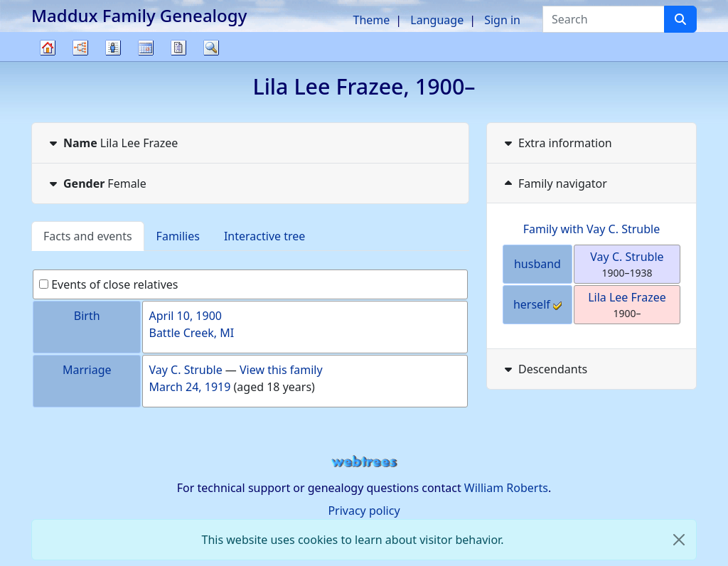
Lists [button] (113, 48)
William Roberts (506, 488)
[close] (679, 540)
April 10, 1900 (185, 316)
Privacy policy (364, 511)
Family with (592, 229)
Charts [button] (80, 48)
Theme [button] (372, 20)
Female (96, 183)
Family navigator (554, 183)
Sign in (502, 20)
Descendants (544, 369)
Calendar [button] (146, 48)
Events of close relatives (109, 284)
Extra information (557, 143)
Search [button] (211, 48)
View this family (281, 370)
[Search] (680, 19)
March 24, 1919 (189, 387)
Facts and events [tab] (88, 236)
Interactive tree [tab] (264, 236)
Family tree (48, 61)
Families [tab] (178, 236)
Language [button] (437, 20)
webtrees (364, 462)
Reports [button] (178, 48)
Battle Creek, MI (191, 333)
